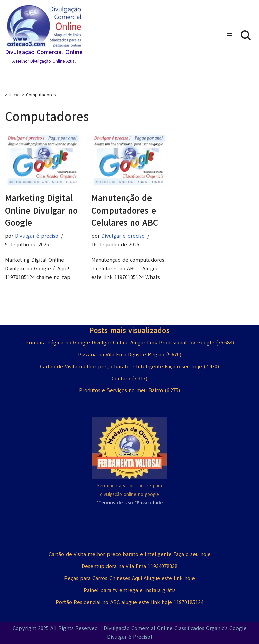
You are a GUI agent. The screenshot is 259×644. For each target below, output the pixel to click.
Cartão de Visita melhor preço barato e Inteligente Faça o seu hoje (121, 367)
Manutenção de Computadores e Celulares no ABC (125, 210)
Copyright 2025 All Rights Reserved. (56, 628)
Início (15, 95)
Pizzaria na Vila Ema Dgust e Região (121, 355)
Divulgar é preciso (37, 236)
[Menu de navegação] (230, 35)
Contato (121, 379)
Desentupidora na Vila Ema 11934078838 (129, 566)
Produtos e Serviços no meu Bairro (121, 390)
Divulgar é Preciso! (129, 637)
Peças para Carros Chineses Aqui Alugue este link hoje (129, 578)
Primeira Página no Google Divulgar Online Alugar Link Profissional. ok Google (120, 343)
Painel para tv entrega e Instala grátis (130, 590)
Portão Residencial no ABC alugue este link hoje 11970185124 (129, 602)
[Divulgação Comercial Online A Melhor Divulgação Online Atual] (44, 35)
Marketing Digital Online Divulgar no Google (41, 210)
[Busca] (246, 35)
